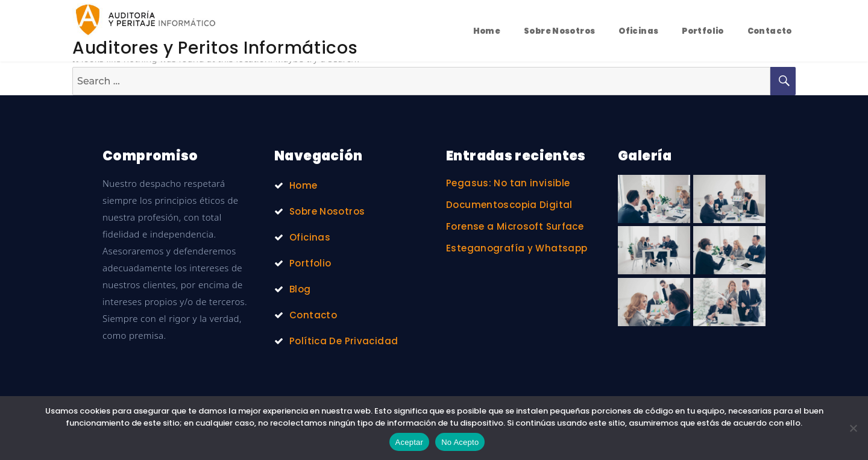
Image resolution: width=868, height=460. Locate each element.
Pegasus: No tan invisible (508, 183)
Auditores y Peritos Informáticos (215, 48)
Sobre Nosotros (559, 31)
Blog (300, 289)
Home (487, 31)
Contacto (770, 31)
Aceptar (410, 442)
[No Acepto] (853, 428)
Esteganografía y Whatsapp (517, 248)
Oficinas (638, 31)
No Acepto (460, 442)
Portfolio (703, 31)
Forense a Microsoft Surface (515, 226)
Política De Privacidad (344, 341)
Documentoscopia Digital (509, 205)
